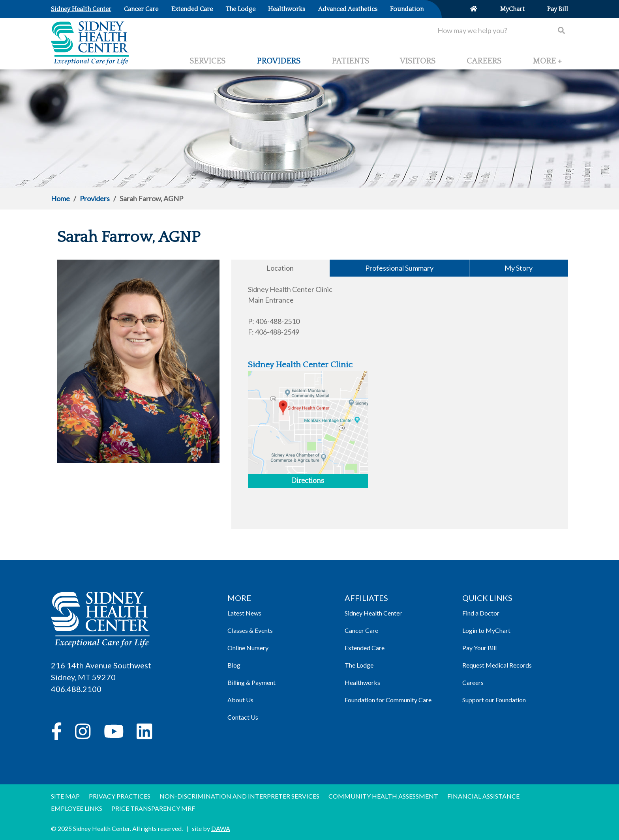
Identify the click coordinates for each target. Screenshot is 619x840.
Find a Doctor (481, 613)
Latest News (244, 613)
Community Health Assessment (383, 796)
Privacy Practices (120, 796)
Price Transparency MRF (153, 808)
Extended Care (365, 648)
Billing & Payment (251, 682)
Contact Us (243, 717)
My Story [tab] (519, 268)
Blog (234, 665)
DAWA (221, 828)
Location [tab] (280, 268)
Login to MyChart (486, 630)
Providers (95, 198)
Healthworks (362, 682)
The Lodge (359, 665)
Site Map (65, 796)
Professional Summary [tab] (399, 268)
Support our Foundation (494, 700)
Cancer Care (361, 630)
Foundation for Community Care (388, 700)
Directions (308, 481)
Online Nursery (248, 648)
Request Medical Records (497, 665)
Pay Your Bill (479, 648)
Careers (473, 682)
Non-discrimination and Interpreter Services (239, 796)
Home (60, 198)
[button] (547, 64)
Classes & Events (250, 630)
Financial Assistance (483, 796)
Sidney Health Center (373, 613)
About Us (240, 700)
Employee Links (77, 808)
